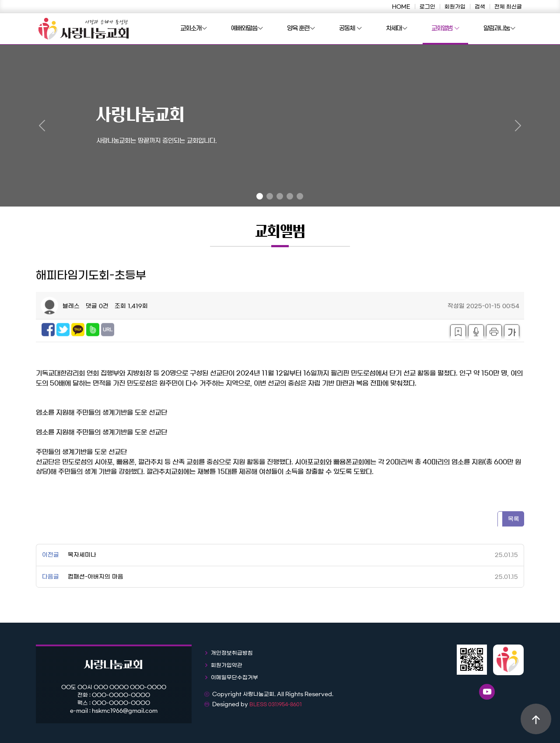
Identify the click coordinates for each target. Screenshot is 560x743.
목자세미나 (82, 555)
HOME (401, 7)
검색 (480, 7)
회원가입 (455, 7)
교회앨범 (445, 29)
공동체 (350, 29)
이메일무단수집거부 (234, 677)
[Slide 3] (280, 196)
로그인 (427, 7)
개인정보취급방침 (232, 653)
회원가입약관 (227, 665)
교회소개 (194, 29)
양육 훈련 (301, 29)
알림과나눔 (499, 29)
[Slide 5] (300, 196)
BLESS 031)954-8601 (276, 704)
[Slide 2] (270, 196)
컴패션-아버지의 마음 (96, 577)
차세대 (397, 29)
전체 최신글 (508, 7)
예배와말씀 (247, 29)
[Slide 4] (290, 196)
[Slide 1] (260, 196)
